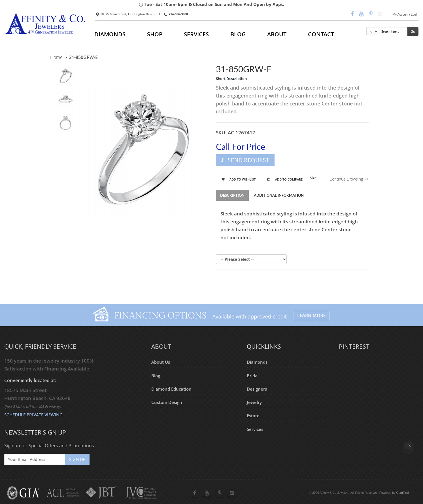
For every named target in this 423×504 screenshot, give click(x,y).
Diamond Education (171, 389)
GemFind (402, 493)
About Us (161, 362)
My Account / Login (406, 14)
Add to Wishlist (239, 179)
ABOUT (277, 34)
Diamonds (257, 362)
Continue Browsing (349, 179)
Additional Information (279, 195)
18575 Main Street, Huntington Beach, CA (128, 14)
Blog (156, 375)
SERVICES (196, 34)
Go (413, 31)
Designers (257, 389)
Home (56, 57)
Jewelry (254, 402)
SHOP (155, 34)
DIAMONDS (110, 34)
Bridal (253, 375)
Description (232, 195)
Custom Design (167, 402)
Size (313, 178)
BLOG (238, 34)
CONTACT (321, 34)
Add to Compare (285, 179)
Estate (253, 416)
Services (255, 429)
